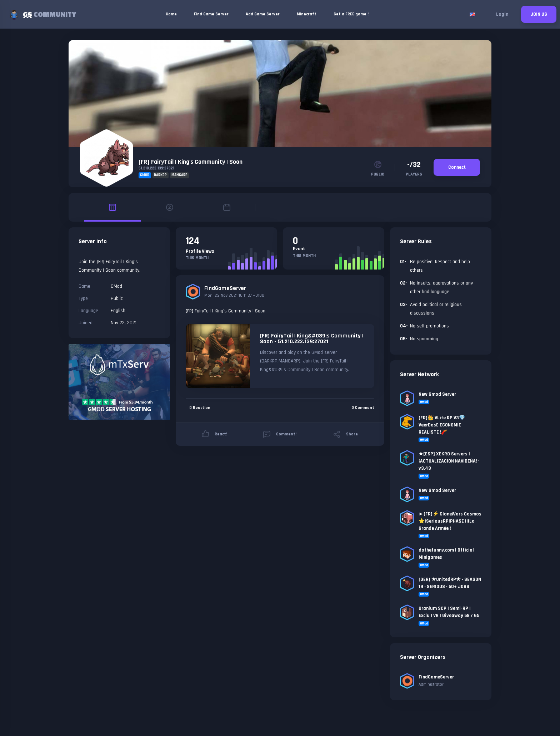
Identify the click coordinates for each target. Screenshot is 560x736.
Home (171, 14)
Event (299, 249)
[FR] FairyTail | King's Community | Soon (191, 162)
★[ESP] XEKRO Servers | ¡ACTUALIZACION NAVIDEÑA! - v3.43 (449, 461)
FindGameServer (225, 288)
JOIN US (539, 14)
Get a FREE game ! (351, 14)
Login (502, 14)
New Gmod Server (437, 394)
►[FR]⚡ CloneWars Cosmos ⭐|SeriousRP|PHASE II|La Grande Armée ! (450, 521)
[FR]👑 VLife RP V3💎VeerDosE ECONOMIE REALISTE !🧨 (442, 425)
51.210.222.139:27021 (156, 168)
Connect (457, 167)
